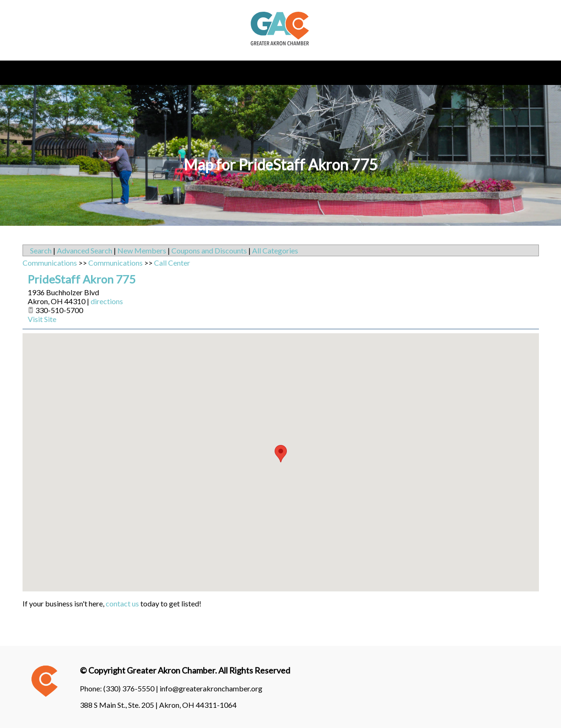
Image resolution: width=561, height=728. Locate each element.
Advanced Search (85, 250)
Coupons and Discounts (209, 250)
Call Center (172, 263)
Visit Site (42, 319)
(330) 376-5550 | (131, 688)
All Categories (275, 250)
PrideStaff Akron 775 (82, 279)
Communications (50, 263)
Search (41, 250)
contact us (122, 603)
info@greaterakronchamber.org (211, 688)
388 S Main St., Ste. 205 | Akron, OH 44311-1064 (158, 705)
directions (107, 301)
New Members (142, 250)
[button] (281, 454)
